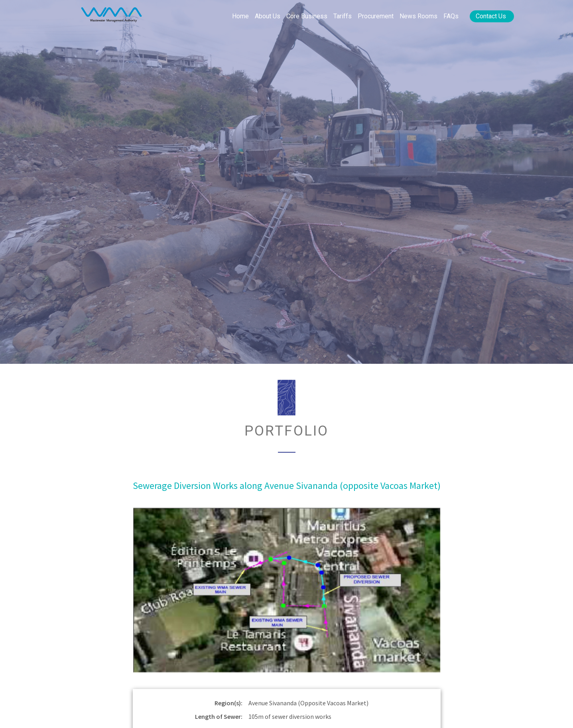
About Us (268, 16)
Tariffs (343, 16)
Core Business (307, 16)
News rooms (418, 16)
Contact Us (491, 16)
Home (240, 16)
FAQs (451, 16)
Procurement (376, 16)
